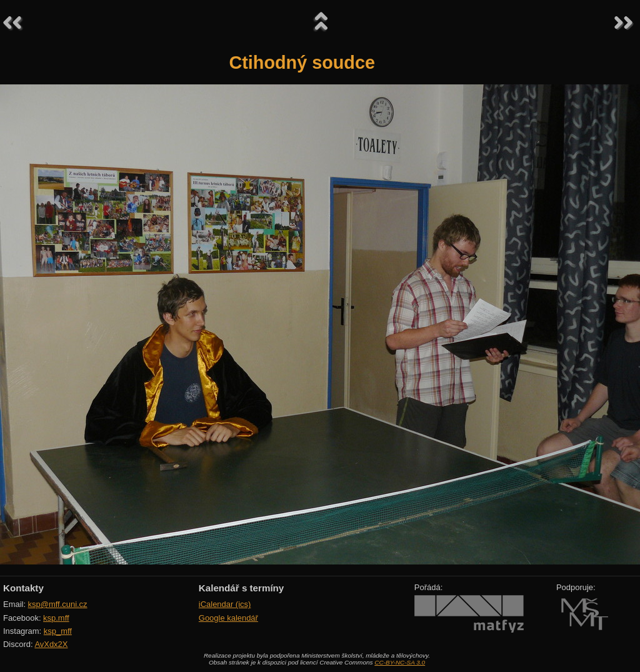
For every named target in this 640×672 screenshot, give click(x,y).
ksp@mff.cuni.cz (58, 604)
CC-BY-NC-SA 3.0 (400, 662)
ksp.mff (56, 618)
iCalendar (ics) (225, 604)
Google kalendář (228, 618)
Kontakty (23, 588)
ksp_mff (58, 631)
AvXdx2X (51, 644)
